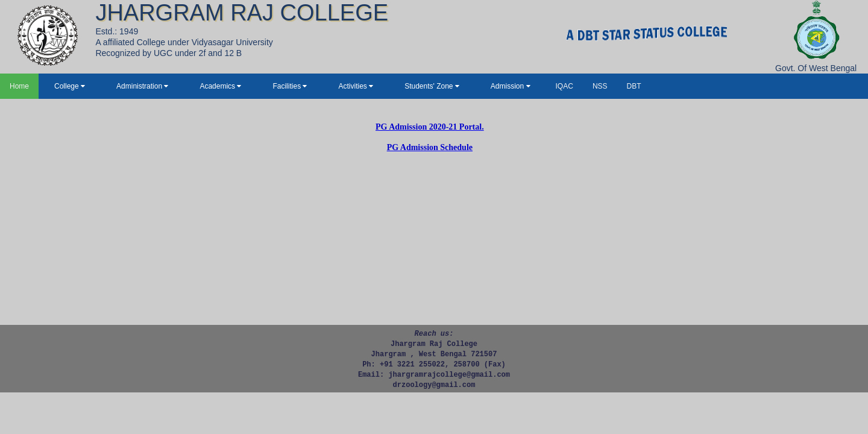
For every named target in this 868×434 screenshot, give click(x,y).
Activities (356, 86)
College (70, 86)
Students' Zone (432, 86)
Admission (511, 86)
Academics (220, 86)
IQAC (565, 86)
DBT (634, 86)
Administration (142, 86)
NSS (600, 86)
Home (19, 86)
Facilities (290, 86)
